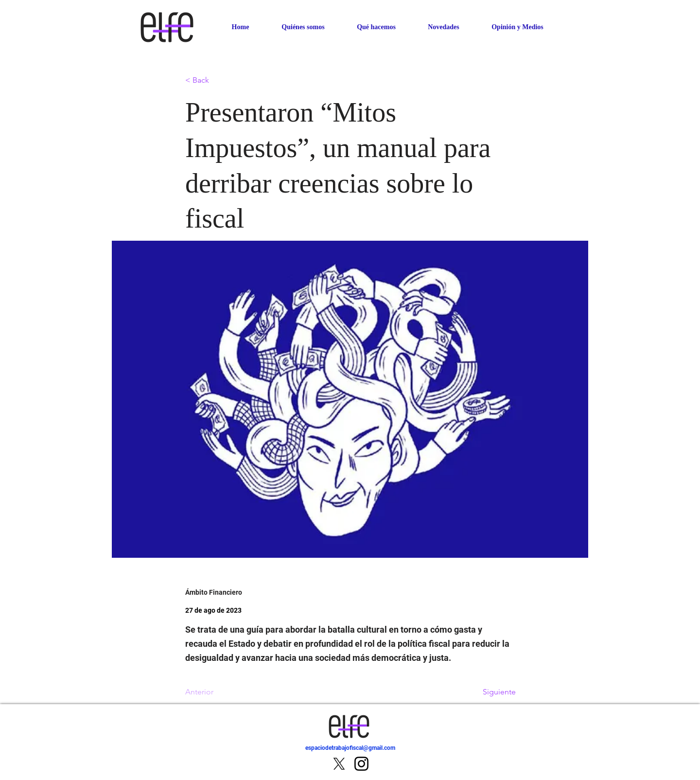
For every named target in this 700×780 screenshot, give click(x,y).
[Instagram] (361, 764)
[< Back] (217, 80)
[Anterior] (217, 692)
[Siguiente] (491, 692)
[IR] (553, 753)
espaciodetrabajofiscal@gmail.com (350, 748)
